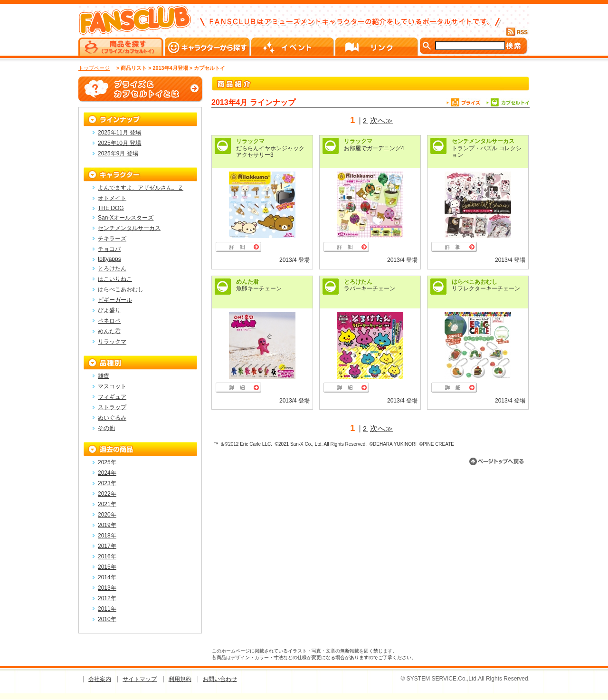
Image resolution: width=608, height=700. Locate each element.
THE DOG (111, 208)
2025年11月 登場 (119, 133)
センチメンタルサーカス (483, 141)
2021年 (107, 504)
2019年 (107, 525)
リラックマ (250, 141)
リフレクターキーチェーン (486, 288)
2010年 (107, 619)
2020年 (107, 515)
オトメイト (112, 198)
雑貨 (104, 376)
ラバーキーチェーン (370, 288)
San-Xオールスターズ (126, 218)
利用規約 (180, 679)
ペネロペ (109, 321)
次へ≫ (381, 120)
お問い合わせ (220, 679)
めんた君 (247, 282)
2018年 (107, 536)
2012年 (107, 598)
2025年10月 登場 (119, 143)
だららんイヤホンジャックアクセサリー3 (270, 152)
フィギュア (112, 397)
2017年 (107, 546)
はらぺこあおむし (475, 282)
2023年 (107, 483)
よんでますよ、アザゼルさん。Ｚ (141, 188)
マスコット (112, 386)
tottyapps (109, 259)
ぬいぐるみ (112, 418)
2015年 (107, 567)
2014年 (107, 577)
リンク (377, 47)
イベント (293, 47)
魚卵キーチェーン (259, 288)
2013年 (107, 588)
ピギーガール (115, 300)
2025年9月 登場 (118, 153)
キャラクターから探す (208, 47)
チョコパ (109, 249)
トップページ (94, 68)
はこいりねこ (115, 279)
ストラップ (112, 407)
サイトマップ (140, 679)
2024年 (107, 473)
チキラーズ (112, 239)
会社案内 (100, 679)
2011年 (107, 609)
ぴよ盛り (109, 310)
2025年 (107, 462)
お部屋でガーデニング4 (374, 148)
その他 (106, 428)
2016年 (107, 556)
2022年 (107, 494)
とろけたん (358, 282)
